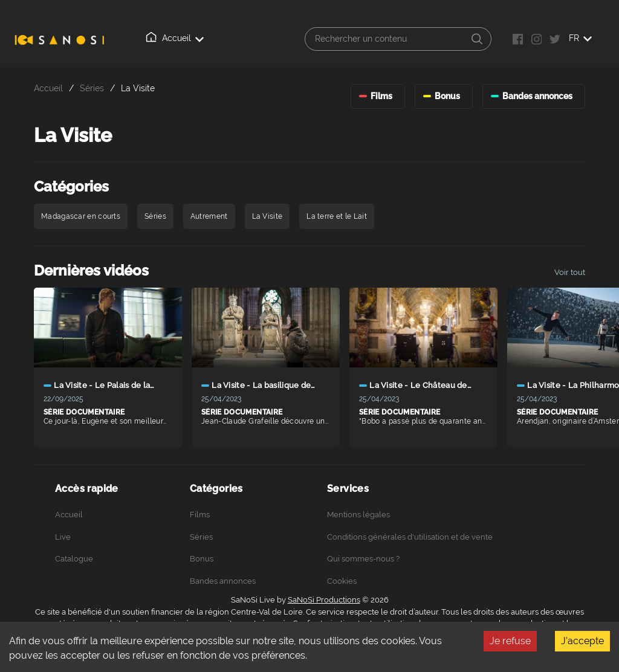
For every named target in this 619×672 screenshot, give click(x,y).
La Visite (138, 88)
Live (63, 537)
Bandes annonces (223, 581)
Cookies (342, 581)
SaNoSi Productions (324, 600)
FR (580, 38)
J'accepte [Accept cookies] (582, 641)
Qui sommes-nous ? (363, 559)
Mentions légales (358, 515)
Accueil (175, 37)
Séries (92, 88)
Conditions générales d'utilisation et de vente (410, 537)
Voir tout (570, 272)
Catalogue (74, 559)
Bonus (202, 559)
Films (200, 515)
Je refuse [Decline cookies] (510, 641)
